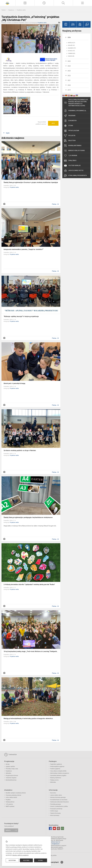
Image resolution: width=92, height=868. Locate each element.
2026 (69, 37)
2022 (69, 76)
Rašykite (8, 830)
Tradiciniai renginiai (11, 778)
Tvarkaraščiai (10, 755)
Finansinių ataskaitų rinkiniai (13, 795)
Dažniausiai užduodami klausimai (59, 802)
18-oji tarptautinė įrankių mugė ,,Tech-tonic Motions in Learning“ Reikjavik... (31, 651)
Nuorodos (53, 793)
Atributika (8, 773)
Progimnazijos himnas (12, 775)
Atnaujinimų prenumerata (75, 176)
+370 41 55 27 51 (56, 842)
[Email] (62, 828)
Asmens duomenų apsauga (58, 797)
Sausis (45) (71, 56)
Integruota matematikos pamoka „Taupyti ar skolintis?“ (24, 249)
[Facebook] (50, 828)
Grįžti (8, 133)
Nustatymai (12, 860)
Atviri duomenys (55, 815)
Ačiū (53, 123)
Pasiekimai (70, 116)
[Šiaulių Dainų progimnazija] (8, 3)
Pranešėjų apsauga (56, 804)
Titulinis (4, 10)
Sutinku (41, 860)
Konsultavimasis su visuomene (59, 800)
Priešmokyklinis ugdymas (57, 766)
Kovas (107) (71, 51)
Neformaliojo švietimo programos (60, 773)
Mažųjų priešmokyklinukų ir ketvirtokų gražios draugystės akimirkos (28, 718)
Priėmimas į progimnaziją (75, 111)
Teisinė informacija (55, 813)
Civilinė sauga (54, 811)
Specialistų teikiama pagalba (58, 775)
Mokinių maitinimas (73, 146)
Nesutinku (26, 860)
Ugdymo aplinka (10, 766)
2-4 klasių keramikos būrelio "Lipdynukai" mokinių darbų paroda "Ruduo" (29, 584)
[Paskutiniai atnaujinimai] (44, 3)
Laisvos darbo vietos (74, 171)
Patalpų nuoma (72, 131)
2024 (69, 66)
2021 (69, 80)
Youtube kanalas (72, 166)
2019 (69, 90)
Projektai (70, 136)
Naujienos (11, 10)
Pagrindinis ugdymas (56, 764)
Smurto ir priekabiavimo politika (59, 806)
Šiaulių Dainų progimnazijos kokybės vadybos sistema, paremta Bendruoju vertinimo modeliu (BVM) (76, 103)
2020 (69, 85)
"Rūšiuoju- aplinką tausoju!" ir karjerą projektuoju (21, 316)
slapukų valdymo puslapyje (20, 855)
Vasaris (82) (72, 53)
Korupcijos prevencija (56, 809)
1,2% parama (71, 156)
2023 (69, 71)
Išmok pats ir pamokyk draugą (14, 383)
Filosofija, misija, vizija (12, 769)
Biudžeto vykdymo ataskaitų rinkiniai (16, 793)
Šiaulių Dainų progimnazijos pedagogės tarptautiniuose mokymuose (28, 517)
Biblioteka (70, 141)
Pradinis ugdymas (55, 769)
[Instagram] (58, 828)
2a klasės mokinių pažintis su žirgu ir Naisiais (20, 450)
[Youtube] (54, 828)
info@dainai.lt (56, 844)
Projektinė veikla (21, 10)
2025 (69, 61)
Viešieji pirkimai (10, 802)
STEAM (68, 126)
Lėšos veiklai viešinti (11, 797)
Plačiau (54, 204)
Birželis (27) (72, 43)
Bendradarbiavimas (11, 780)
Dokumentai (70, 121)
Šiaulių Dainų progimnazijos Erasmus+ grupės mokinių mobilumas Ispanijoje (31, 182)
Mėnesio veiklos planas (74, 151)
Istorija (8, 764)
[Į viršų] (62, 862)
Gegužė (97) (71, 45)
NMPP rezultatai (10, 806)
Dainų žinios (70, 161)
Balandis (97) (72, 48)
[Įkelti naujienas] (25, 3)
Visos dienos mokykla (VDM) (58, 771)
